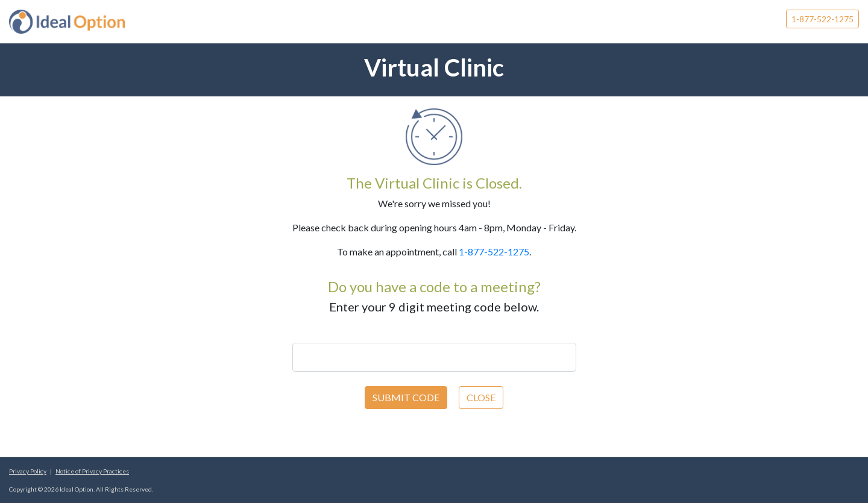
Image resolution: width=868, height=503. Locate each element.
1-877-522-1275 (822, 19)
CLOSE (481, 397)
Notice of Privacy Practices (92, 471)
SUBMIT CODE (406, 397)
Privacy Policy (28, 471)
